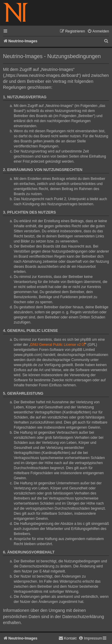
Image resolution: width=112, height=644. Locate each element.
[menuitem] (98, 31)
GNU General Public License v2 (55, 345)
